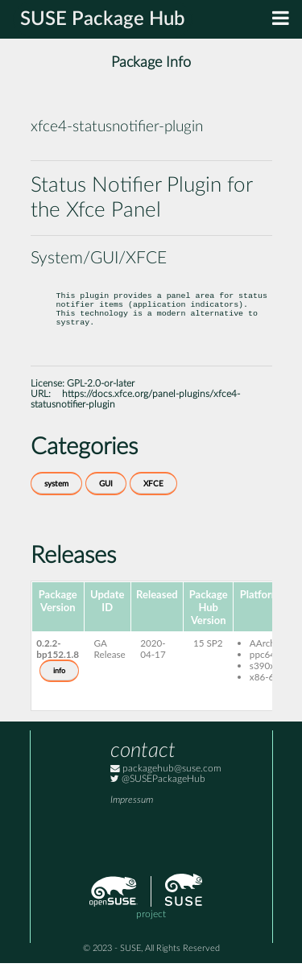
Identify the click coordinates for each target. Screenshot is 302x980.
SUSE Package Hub (103, 19)
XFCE (153, 501)
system (56, 501)
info (59, 688)
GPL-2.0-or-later (101, 401)
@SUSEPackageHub (158, 796)
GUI (106, 501)
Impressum (132, 817)
